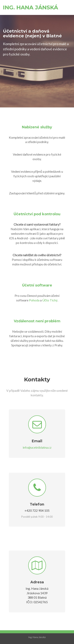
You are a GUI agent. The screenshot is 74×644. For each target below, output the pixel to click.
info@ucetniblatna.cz (37, 447)
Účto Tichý (50, 300)
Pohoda (34, 300)
